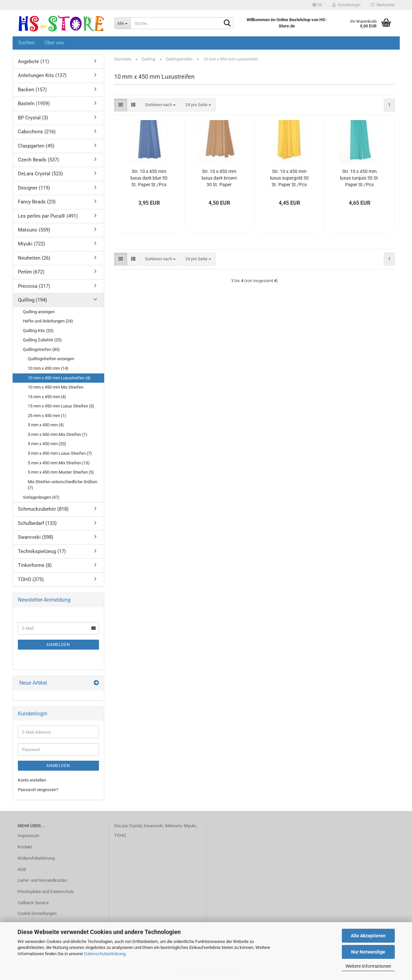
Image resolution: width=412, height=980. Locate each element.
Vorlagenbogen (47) (41, 497)
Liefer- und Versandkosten (42, 880)
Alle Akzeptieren (368, 936)
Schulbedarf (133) (37, 523)
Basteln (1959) (34, 104)
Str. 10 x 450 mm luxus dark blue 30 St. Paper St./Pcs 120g (149, 178)
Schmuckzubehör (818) (43, 509)
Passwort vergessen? (38, 790)
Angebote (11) (33, 62)
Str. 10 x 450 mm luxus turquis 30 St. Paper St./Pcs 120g (360, 178)
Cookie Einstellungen (37, 913)
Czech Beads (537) (38, 160)
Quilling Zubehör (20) (42, 340)
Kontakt (25, 847)
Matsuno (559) (34, 230)
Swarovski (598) (36, 537)
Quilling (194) (32, 300)
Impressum (28, 836)
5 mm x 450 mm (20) (47, 444)
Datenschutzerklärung (105, 954)
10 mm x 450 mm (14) (48, 368)
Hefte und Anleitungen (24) (48, 321)
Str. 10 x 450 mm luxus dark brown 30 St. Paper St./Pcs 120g (219, 178)
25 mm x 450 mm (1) (47, 416)
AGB (22, 869)
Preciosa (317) (34, 286)
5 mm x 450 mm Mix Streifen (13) (59, 463)
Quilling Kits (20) (38, 331)
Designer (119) (34, 188)
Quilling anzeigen (39, 312)
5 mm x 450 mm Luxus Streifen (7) (60, 453)
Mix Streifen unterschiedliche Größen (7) (63, 485)
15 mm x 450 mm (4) (47, 397)
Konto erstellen (32, 780)
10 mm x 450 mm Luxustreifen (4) (59, 378)
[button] (317, 5)
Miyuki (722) (31, 244)
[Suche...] (122, 23)
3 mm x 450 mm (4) (46, 425)
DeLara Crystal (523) (40, 174)
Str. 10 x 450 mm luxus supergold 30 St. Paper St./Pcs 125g (289, 178)
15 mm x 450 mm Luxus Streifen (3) (61, 406)
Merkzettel (383, 5)
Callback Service (33, 903)
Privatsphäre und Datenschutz (46, 892)
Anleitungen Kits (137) (42, 75)
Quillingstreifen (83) (41, 349)
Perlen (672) (31, 272)
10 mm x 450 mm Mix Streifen (56, 387)
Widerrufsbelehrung (36, 858)
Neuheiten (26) (34, 258)
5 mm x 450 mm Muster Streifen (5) (61, 472)
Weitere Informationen (368, 966)
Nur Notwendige (368, 952)
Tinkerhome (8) (35, 565)
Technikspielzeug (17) (42, 551)
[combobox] (160, 105)
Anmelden (58, 645)
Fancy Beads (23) (37, 202)
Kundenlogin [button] (346, 5)
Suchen (26, 43)
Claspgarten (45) (36, 146)
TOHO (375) (31, 579)
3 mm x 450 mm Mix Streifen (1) (58, 434)
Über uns (54, 43)
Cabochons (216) (37, 132)
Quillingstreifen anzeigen (51, 359)
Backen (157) (32, 90)
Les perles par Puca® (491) (48, 216)
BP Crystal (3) (33, 118)
